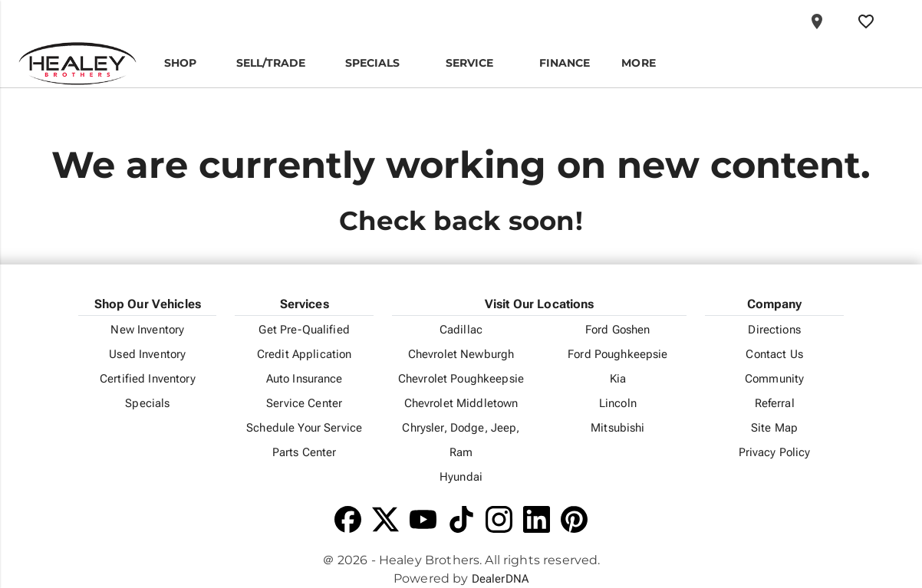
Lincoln (618, 403)
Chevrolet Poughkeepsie (461, 379)
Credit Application (305, 354)
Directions (774, 330)
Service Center (304, 403)
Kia (618, 379)
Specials (147, 403)
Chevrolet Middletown (461, 403)
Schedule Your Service (304, 428)
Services (305, 304)
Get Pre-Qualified (304, 330)
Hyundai (461, 477)
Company (775, 304)
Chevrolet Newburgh (461, 354)
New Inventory (147, 330)
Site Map (774, 428)
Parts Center (305, 452)
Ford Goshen (618, 330)
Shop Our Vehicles (148, 304)
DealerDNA (500, 579)
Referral (775, 403)
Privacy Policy (775, 452)
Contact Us (774, 354)
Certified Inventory (148, 379)
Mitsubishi (617, 428)
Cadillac (461, 330)
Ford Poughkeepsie (617, 354)
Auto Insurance (305, 379)
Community (774, 379)
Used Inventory (147, 354)
